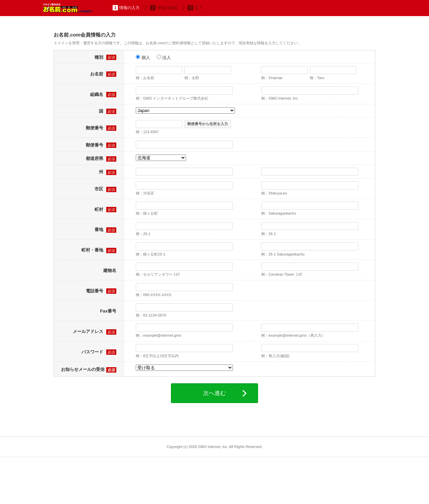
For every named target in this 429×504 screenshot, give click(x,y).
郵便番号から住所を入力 (208, 124)
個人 (143, 57)
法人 (164, 57)
